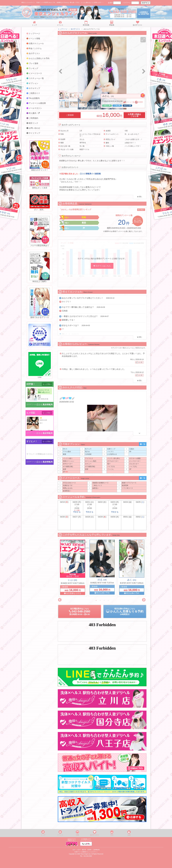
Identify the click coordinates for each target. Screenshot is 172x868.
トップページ (63, 29)
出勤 (77, 833)
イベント (60, 833)
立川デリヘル (31, 404)
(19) (161, 80)
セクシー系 (127, 106)
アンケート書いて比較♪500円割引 (138, 220)
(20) (5, 124)
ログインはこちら (102, 266)
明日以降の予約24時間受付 (125, 611)
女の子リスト (76, 29)
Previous (60, 600)
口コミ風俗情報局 (45, 405)
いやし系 (117, 106)
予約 (112, 833)
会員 (129, 833)
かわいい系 (107, 106)
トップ (43, 833)
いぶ (73, 580)
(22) (11, 80)
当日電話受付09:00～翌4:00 (79, 611)
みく (132, 580)
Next (144, 600)
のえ (102, 580)
